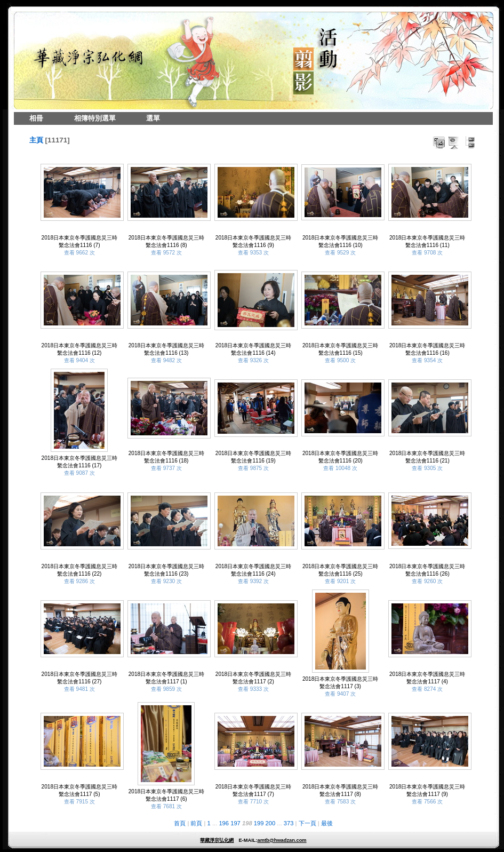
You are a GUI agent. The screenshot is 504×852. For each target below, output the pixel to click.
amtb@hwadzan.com (282, 840)
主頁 (36, 140)
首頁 (180, 823)
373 (289, 823)
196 (224, 823)
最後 (327, 823)
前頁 (196, 823)
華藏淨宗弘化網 (217, 840)
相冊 (36, 118)
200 (271, 823)
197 (235, 823)
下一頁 (307, 823)
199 (259, 823)
